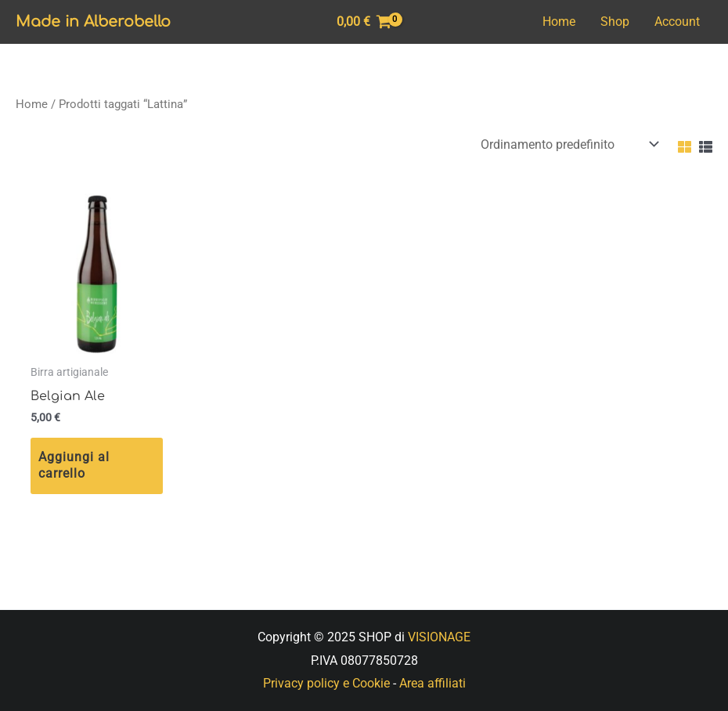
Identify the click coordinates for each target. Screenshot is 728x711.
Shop (615, 22)
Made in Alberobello (93, 22)
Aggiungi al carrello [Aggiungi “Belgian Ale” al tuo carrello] (74, 465)
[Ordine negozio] (566, 144)
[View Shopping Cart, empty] (364, 22)
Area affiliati (432, 683)
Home (559, 22)
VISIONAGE (439, 637)
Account (677, 22)
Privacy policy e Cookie (326, 683)
